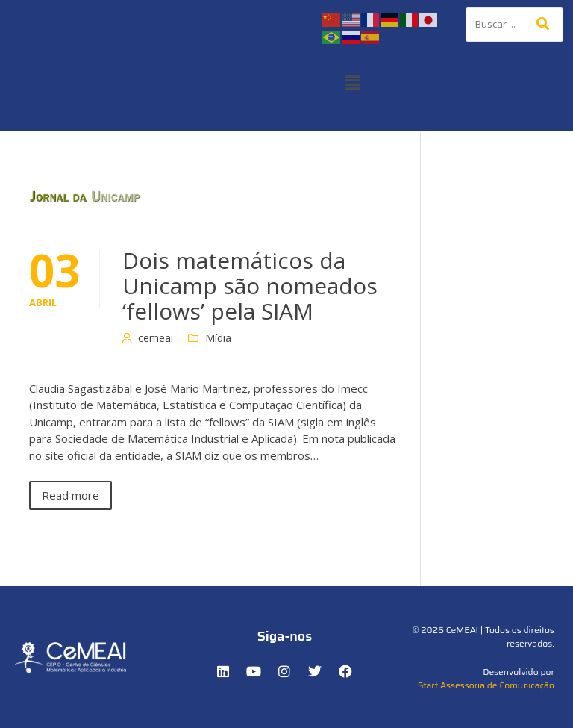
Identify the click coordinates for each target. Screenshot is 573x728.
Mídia (218, 338)
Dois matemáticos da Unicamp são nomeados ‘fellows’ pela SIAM (250, 286)
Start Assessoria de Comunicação (486, 685)
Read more (71, 495)
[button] (352, 82)
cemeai (156, 338)
